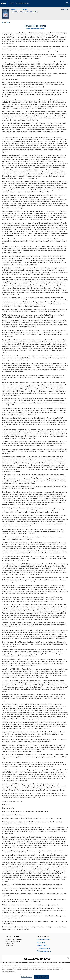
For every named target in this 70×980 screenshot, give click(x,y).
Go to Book (65, 10)
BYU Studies (41, 942)
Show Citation (6, 22)
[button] (68, 958)
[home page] (4, 3)
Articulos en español (44, 948)
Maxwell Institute (43, 945)
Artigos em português (44, 951)
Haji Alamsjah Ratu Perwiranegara (35, 28)
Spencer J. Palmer (14, 12)
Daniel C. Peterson (31, 12)
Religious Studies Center (20, 3)
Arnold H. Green (22, 12)
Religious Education (43, 940)
